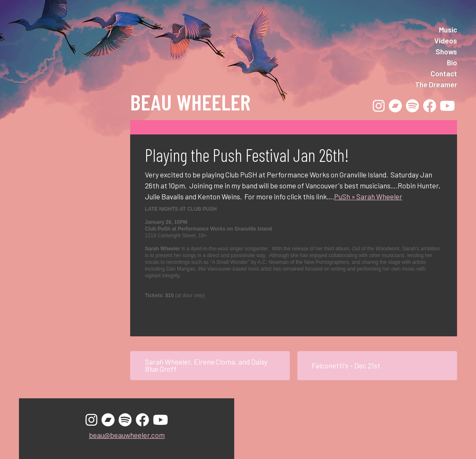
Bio (452, 62)
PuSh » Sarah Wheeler (368, 196)
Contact (444, 73)
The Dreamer (436, 84)
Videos (446, 40)
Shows (446, 51)
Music (448, 30)
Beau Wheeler (190, 102)
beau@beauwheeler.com (127, 435)
